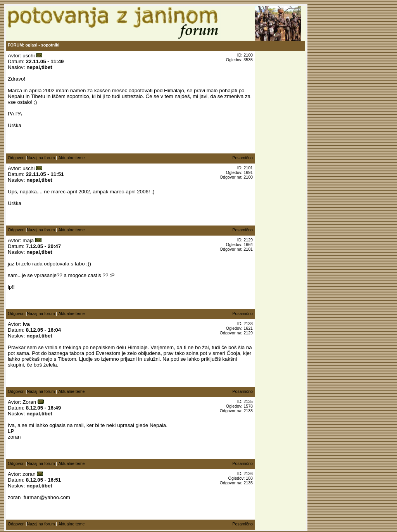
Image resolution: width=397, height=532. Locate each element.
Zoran (29, 402)
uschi (28, 56)
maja (28, 240)
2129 (248, 333)
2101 (248, 249)
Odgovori (16, 158)
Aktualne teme (71, 158)
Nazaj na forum (41, 158)
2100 (248, 177)
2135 (248, 483)
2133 (248, 411)
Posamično (243, 158)
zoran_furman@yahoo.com (39, 497)
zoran (29, 474)
